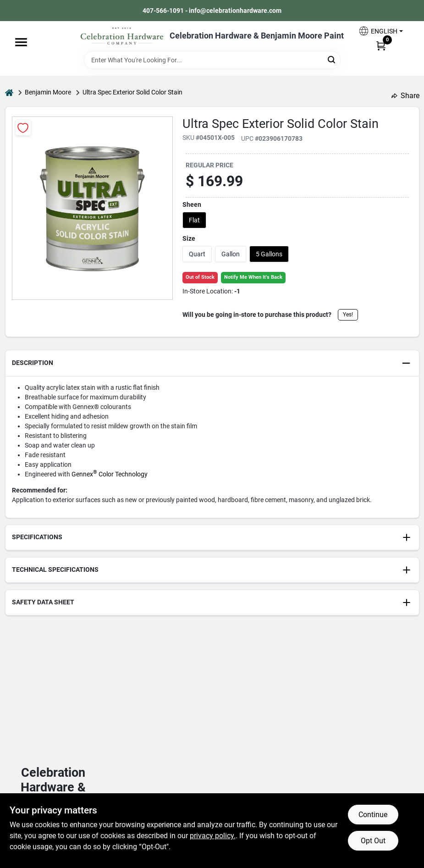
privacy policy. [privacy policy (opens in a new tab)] (213, 836)
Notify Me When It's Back (253, 277)
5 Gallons (269, 254)
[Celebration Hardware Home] (122, 36)
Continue (373, 815)
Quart (197, 254)
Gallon (231, 254)
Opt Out (373, 841)
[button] (380, 31)
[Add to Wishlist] (23, 128)
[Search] (332, 59)
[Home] (9, 92)
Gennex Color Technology (110, 474)
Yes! (348, 315)
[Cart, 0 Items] (381, 45)
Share (405, 96)
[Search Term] (212, 60)
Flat (194, 220)
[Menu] (21, 42)
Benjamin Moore (48, 92)
